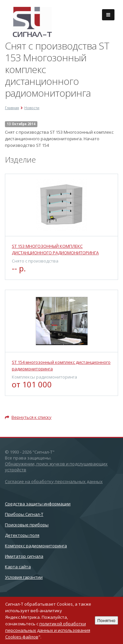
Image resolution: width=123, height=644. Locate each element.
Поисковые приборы (27, 525)
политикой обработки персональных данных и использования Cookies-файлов (48, 630)
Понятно (106, 620)
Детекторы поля (22, 535)
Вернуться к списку (28, 417)
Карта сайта (18, 567)
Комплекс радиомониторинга (36, 546)
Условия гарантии (24, 577)
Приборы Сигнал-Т (24, 514)
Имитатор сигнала (24, 556)
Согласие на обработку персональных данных (54, 481)
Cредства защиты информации (38, 504)
